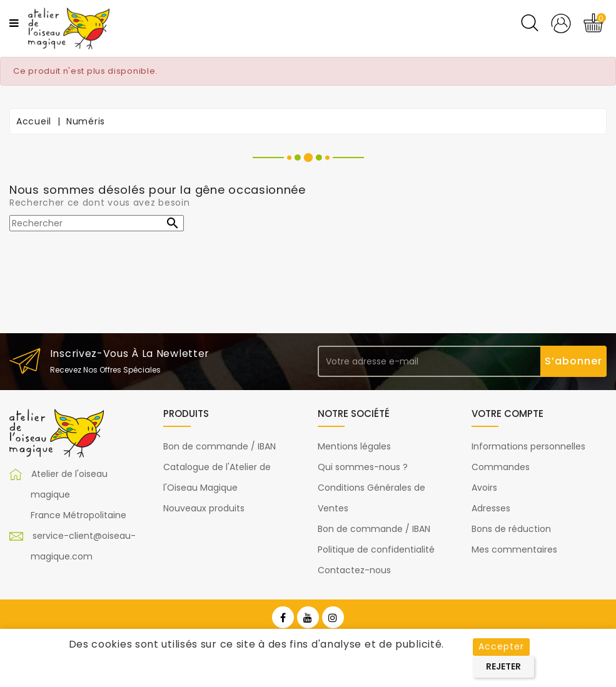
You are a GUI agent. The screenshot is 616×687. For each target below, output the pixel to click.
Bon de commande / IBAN (220, 446)
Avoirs (484, 488)
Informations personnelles (528, 446)
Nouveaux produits (204, 508)
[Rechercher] (97, 223)
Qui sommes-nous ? (363, 467)
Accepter (501, 646)
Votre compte (507, 414)
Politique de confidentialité (376, 549)
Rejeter (503, 666)
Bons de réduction (511, 529)
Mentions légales (354, 446)
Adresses (491, 508)
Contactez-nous (354, 570)
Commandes (501, 467)
